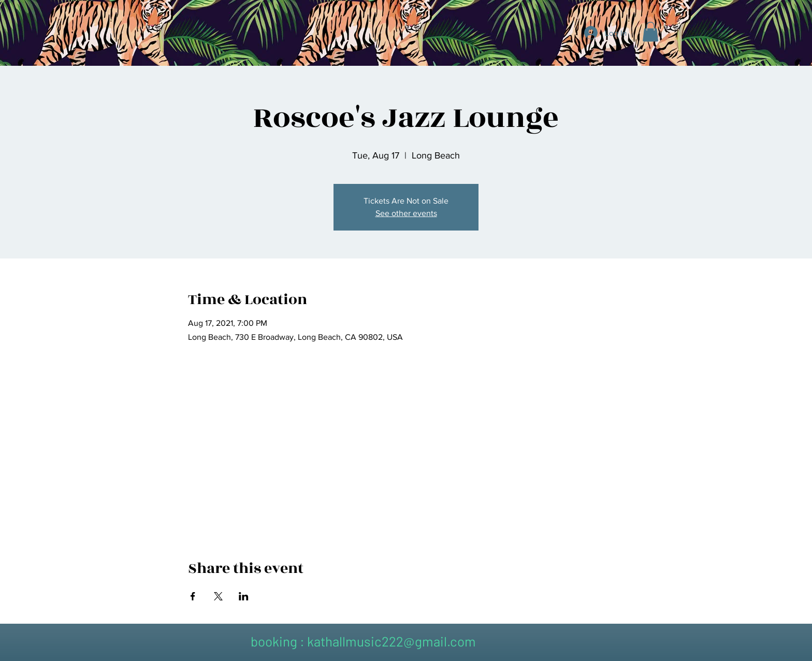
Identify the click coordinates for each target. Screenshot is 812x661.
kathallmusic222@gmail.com (392, 641)
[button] (650, 32)
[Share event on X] (218, 596)
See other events (406, 213)
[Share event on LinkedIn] (244, 596)
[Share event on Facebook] (193, 596)
